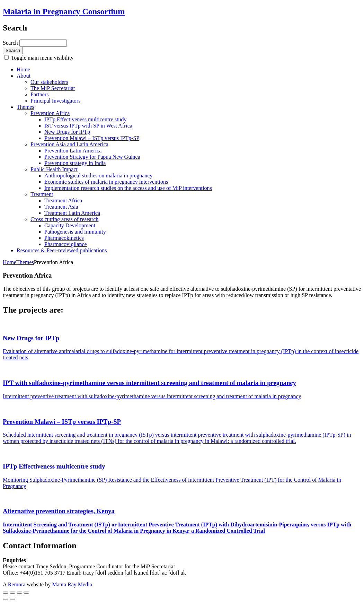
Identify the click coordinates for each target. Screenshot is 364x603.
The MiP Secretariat (53, 88)
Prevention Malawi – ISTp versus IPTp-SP (92, 138)
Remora (17, 584)
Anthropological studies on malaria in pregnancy (98, 176)
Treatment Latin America (72, 213)
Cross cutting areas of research (64, 219)
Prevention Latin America (73, 151)
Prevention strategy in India (75, 163)
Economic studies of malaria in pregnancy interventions (106, 182)
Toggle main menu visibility (42, 58)
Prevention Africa (50, 113)
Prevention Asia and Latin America (69, 144)
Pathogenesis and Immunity (75, 232)
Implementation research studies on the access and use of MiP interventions (128, 188)
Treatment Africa (63, 200)
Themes (25, 107)
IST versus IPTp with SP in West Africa (88, 126)
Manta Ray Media (72, 584)
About (24, 76)
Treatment (42, 194)
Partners (39, 94)
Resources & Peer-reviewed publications (62, 250)
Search (11, 43)
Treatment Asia (61, 207)
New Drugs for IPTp (67, 132)
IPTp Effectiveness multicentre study (85, 119)
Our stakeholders (49, 82)
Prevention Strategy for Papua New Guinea (92, 157)
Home (23, 69)
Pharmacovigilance (66, 244)
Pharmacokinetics (64, 238)
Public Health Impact (54, 169)
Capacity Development (70, 225)
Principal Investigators (55, 101)
